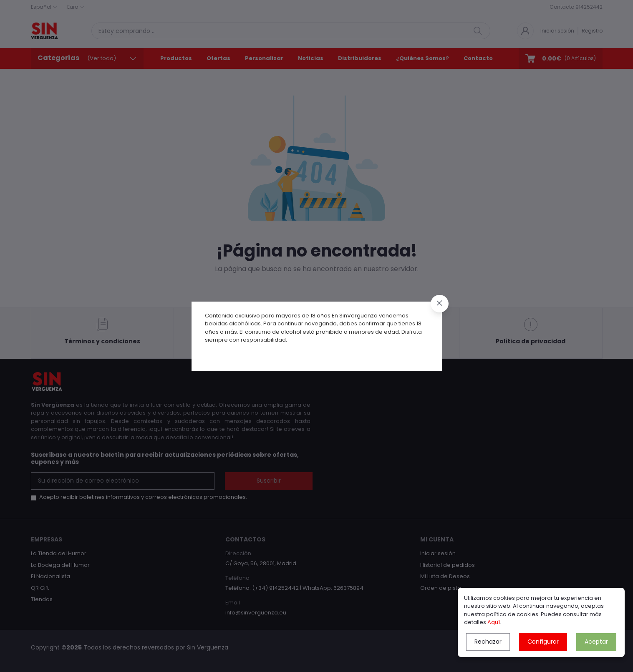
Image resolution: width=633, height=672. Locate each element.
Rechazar (488, 642)
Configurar (543, 642)
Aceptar (596, 642)
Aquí (494, 622)
